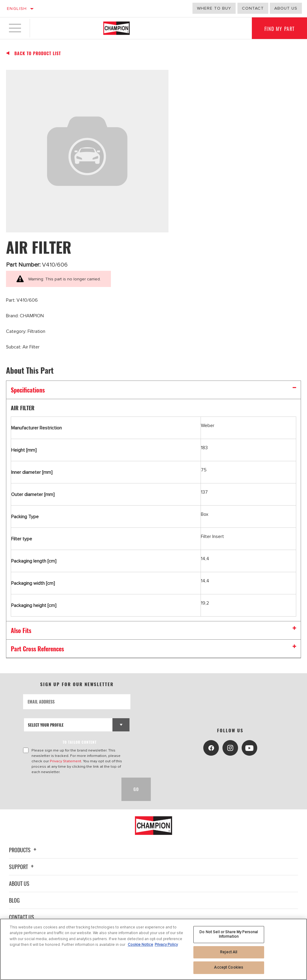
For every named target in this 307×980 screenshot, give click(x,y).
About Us (19, 883)
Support (22, 867)
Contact (253, 8)
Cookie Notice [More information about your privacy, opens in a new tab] (140, 945)
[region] (153, 949)
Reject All (229, 952)
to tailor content (80, 742)
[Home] (116, 28)
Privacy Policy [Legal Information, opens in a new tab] (166, 945)
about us (286, 8)
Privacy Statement (66, 761)
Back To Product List (38, 53)
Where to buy (214, 8)
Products (24, 850)
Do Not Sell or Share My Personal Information (229, 934)
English (17, 9)
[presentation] (69, 789)
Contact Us (22, 917)
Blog (14, 900)
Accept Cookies (229, 967)
